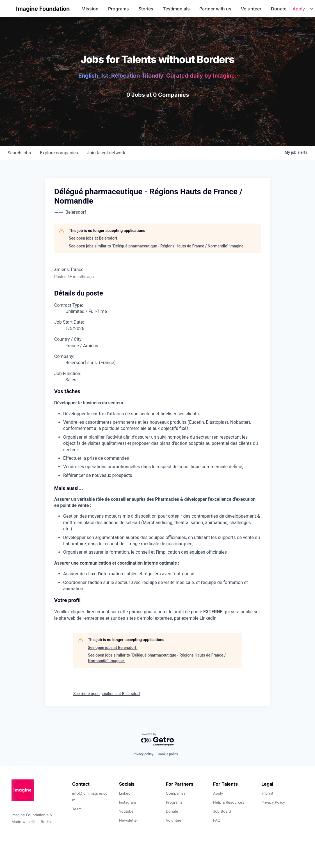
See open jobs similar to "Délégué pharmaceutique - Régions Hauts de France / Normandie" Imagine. (157, 246)
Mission (90, 9)
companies (59, 153)
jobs (19, 153)
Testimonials (176, 9)
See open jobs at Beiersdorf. (94, 238)
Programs (118, 9)
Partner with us (215, 9)
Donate (279, 9)
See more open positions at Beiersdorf (107, 694)
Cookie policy (168, 754)
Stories (146, 9)
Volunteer (251, 9)
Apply (299, 9)
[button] (9, 9)
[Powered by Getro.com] (157, 740)
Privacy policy (143, 754)
